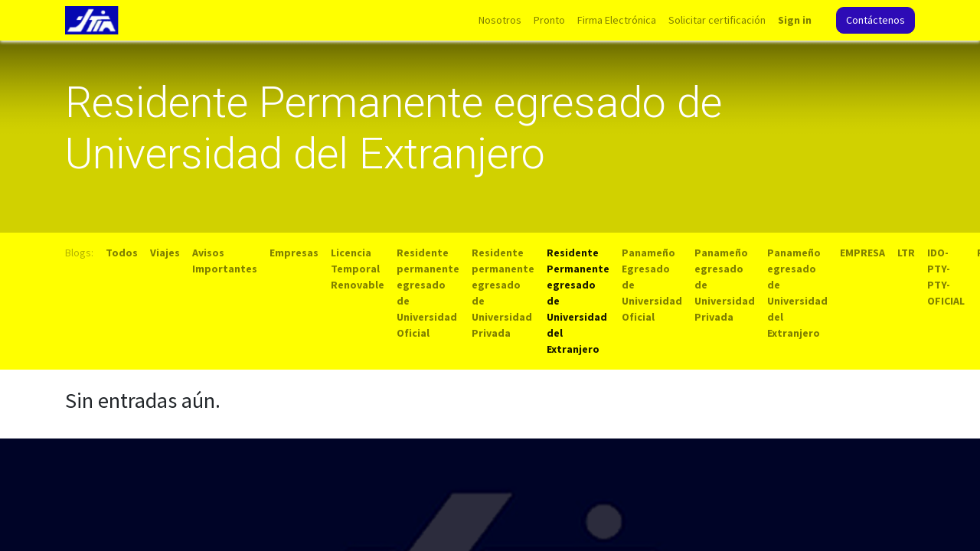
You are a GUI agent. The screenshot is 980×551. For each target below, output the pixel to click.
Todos (122, 253)
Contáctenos (875, 20)
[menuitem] (500, 20)
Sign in (795, 20)
